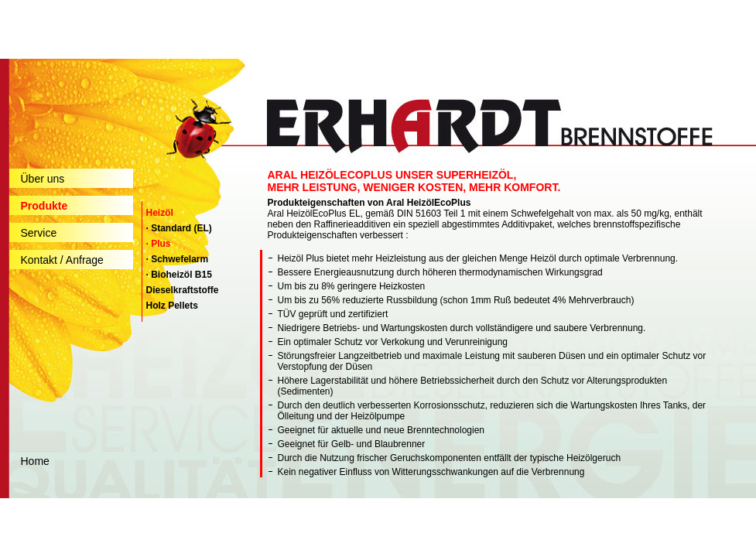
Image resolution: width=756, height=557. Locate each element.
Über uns (43, 179)
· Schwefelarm (178, 259)
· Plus (159, 244)
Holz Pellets (172, 306)
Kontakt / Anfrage (62, 260)
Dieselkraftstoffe (183, 290)
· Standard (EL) (179, 228)
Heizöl (160, 213)
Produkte (44, 206)
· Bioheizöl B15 (179, 275)
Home (35, 461)
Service (39, 233)
